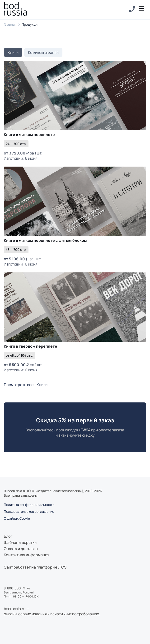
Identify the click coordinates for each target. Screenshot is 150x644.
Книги (13, 52)
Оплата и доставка (21, 549)
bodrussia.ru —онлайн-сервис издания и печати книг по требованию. (52, 611)
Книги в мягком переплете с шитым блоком (45, 240)
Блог (8, 536)
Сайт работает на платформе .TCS (35, 567)
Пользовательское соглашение (29, 511)
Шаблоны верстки (20, 542)
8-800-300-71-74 (17, 588)
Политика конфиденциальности (29, 505)
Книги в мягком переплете (29, 135)
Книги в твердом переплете (30, 346)
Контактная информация (27, 555)
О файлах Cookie (17, 518)
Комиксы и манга (43, 52)
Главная (10, 24)
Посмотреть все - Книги (26, 385)
